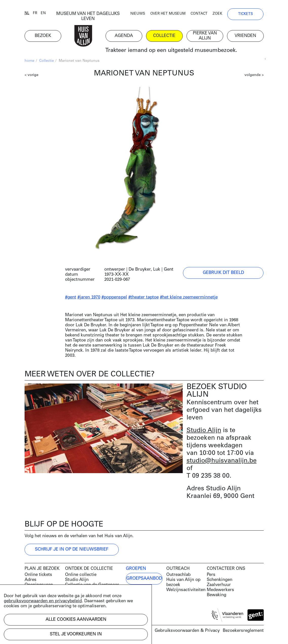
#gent (71, 297)
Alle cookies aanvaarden (76, 620)
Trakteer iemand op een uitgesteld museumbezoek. (171, 51)
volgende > (254, 75)
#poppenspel (114, 297)
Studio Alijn (204, 430)
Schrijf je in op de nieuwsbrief (72, 549)
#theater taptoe (143, 297)
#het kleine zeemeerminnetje (189, 297)
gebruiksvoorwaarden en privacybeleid (43, 601)
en (43, 13)
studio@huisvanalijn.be (222, 461)
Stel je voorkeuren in (76, 634)
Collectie (47, 61)
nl (27, 13)
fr (35, 13)
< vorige (32, 75)
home (29, 61)
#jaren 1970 (89, 297)
